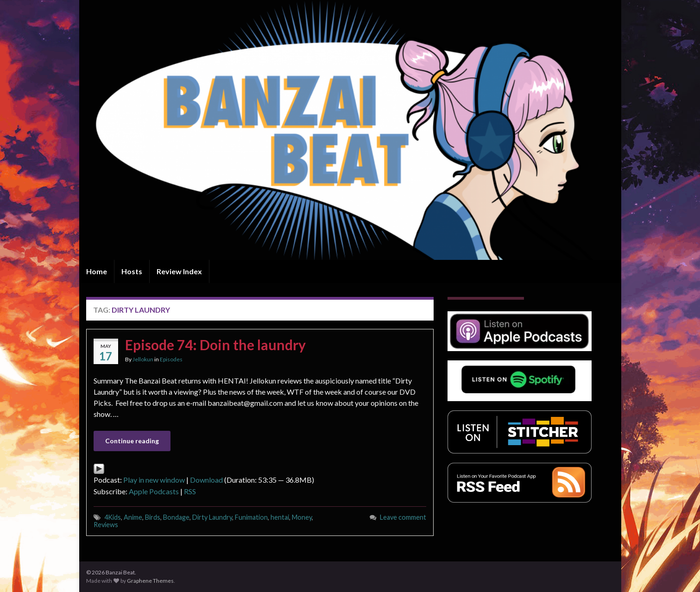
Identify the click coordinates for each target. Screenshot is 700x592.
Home (97, 271)
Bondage (176, 517)
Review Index (179, 271)
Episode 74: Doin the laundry (215, 345)
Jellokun (143, 359)
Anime (133, 517)
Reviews (106, 525)
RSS (190, 491)
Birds (153, 517)
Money (302, 517)
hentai (280, 517)
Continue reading (132, 441)
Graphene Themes (150, 581)
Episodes (171, 359)
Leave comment (403, 517)
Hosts (132, 271)
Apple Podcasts (154, 491)
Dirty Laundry (212, 517)
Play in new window (154, 480)
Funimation (251, 517)
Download (206, 480)
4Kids (113, 517)
